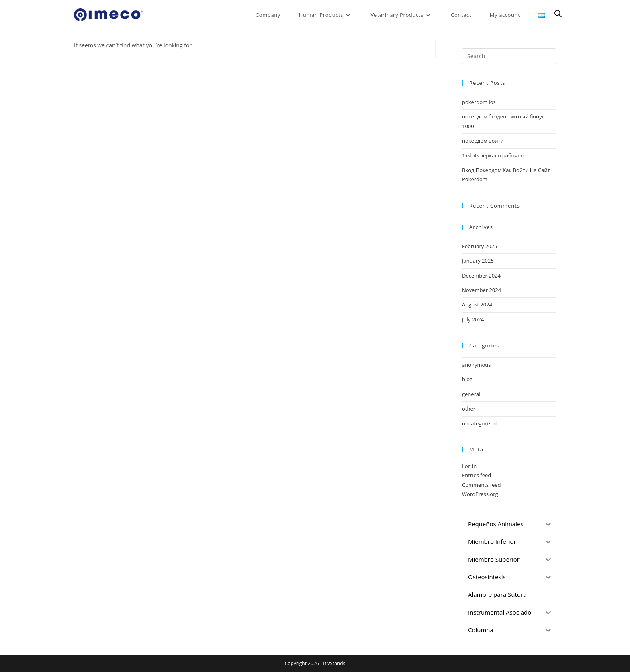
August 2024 (477, 304)
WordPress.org (480, 494)
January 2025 (478, 261)
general (471, 394)
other (469, 409)
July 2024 (473, 319)
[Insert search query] (509, 56)
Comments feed (481, 485)
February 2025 (480, 246)
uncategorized (479, 423)
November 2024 (482, 290)
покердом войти (483, 141)
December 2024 (481, 276)
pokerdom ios (479, 102)
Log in (469, 466)
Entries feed (477, 475)
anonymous (477, 365)
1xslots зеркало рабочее (493, 155)
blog (467, 379)
